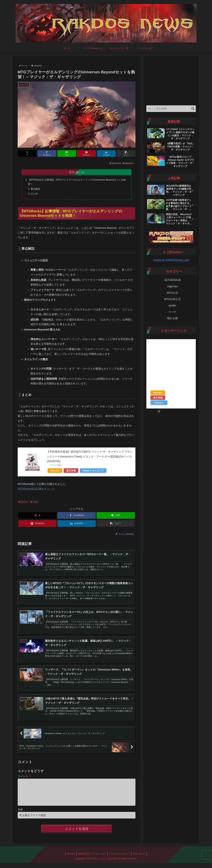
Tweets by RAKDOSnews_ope (171, 260)
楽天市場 (71, 471)
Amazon (55, 471)
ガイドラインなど (98, 859)
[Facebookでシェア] (47, 153)
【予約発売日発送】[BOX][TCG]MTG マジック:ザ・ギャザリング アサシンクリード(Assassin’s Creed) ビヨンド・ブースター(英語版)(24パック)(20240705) (90, 457)
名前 (20, 815)
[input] (171, 109)
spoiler (34, 502)
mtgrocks (23, 502)
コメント (25, 777)
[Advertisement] (171, 80)
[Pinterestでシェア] (86, 153)
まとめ (34, 194)
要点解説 (35, 189)
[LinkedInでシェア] (106, 153)
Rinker (59, 465)
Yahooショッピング (93, 471)
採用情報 (82, 859)
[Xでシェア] (27, 153)
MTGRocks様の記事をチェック (36, 489)
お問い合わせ (139, 859)
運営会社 (71, 859)
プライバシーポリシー (119, 859)
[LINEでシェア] (67, 153)
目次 (72, 172)
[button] (126, 153)
